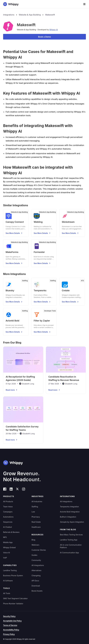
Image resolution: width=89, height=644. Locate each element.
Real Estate (36, 522)
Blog (33, 540)
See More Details (14, 233)
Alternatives (37, 570)
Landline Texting (10, 570)
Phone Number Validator (13, 604)
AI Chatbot (7, 527)
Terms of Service (10, 625)
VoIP (5, 558)
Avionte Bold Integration (70, 512)
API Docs (35, 581)
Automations (8, 517)
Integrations (9, 15)
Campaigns (8, 512)
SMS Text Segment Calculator (15, 598)
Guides (34, 555)
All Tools (7, 593)
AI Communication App (69, 553)
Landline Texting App (69, 540)
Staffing (35, 507)
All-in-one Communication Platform (71, 546)
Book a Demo (44, 37)
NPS (5, 537)
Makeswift (50, 15)
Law (33, 512)
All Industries (37, 501)
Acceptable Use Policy (12, 621)
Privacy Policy (9, 634)
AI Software (8, 581)
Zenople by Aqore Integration (72, 522)
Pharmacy (36, 517)
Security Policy (9, 616)
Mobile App (8, 542)
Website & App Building (30, 15)
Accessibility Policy (11, 630)
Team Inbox (8, 507)
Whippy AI (54, 30)
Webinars (35, 545)
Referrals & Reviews (11, 532)
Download (36, 586)
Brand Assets (37, 591)
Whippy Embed (9, 547)
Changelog (36, 576)
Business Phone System (13, 576)
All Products (8, 501)
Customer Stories (39, 550)
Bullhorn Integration (68, 517)
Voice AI (6, 553)
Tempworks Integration (69, 507)
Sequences (8, 522)
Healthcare (36, 527)
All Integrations (38, 565)
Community (36, 560)
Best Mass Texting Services (71, 535)
